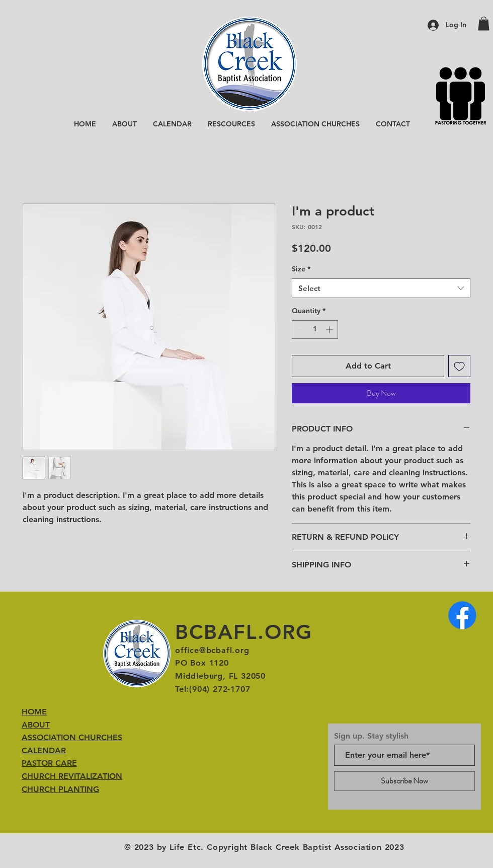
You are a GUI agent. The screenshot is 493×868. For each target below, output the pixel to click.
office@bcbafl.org (212, 650)
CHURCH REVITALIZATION (72, 776)
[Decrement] (300, 330)
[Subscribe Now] (404, 781)
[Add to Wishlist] (459, 366)
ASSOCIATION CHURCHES (72, 737)
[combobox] (381, 288)
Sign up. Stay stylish (371, 736)
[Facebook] (462, 615)
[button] (484, 23)
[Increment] (330, 330)
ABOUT (36, 725)
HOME (34, 712)
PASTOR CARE (49, 763)
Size (301, 269)
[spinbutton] (315, 330)
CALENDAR (44, 750)
